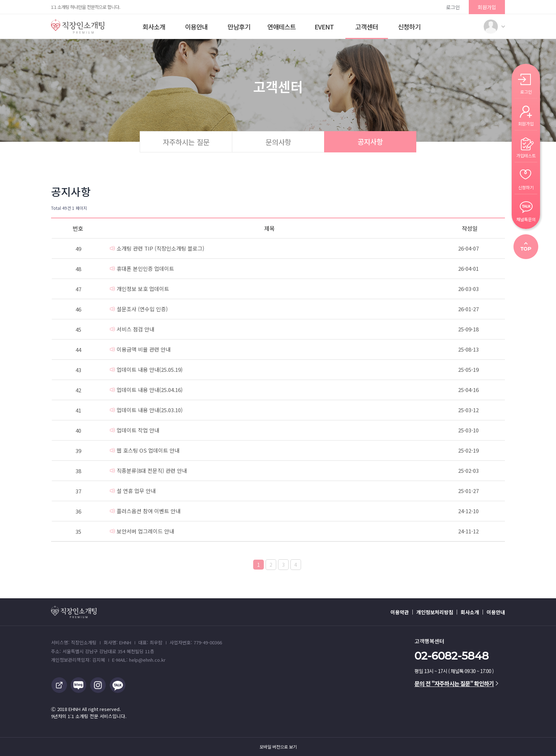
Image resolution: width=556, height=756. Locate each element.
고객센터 (367, 27)
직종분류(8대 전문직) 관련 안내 (148, 471)
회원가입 (487, 7)
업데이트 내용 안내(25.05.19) (146, 369)
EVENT (324, 27)
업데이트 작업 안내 (135, 430)
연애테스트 (282, 27)
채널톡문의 (526, 219)
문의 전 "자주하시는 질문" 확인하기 (456, 683)
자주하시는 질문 (186, 142)
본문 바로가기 (0, 0)
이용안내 (196, 27)
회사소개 (154, 27)
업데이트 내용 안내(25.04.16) (146, 390)
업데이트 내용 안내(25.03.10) (146, 410)
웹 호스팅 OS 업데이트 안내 (145, 450)
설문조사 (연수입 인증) (139, 309)
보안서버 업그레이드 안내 (142, 531)
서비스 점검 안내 (132, 329)
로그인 (453, 7)
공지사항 (370, 142)
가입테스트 (526, 155)
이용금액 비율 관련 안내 (140, 349)
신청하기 (409, 27)
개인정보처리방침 (435, 612)
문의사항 (278, 142)
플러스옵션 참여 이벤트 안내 (145, 511)
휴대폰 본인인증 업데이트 (142, 268)
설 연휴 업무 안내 (133, 491)
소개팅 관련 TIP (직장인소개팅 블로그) (157, 248)
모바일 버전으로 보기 (278, 747)
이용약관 (400, 612)
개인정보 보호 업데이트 (140, 289)
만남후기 (239, 27)
